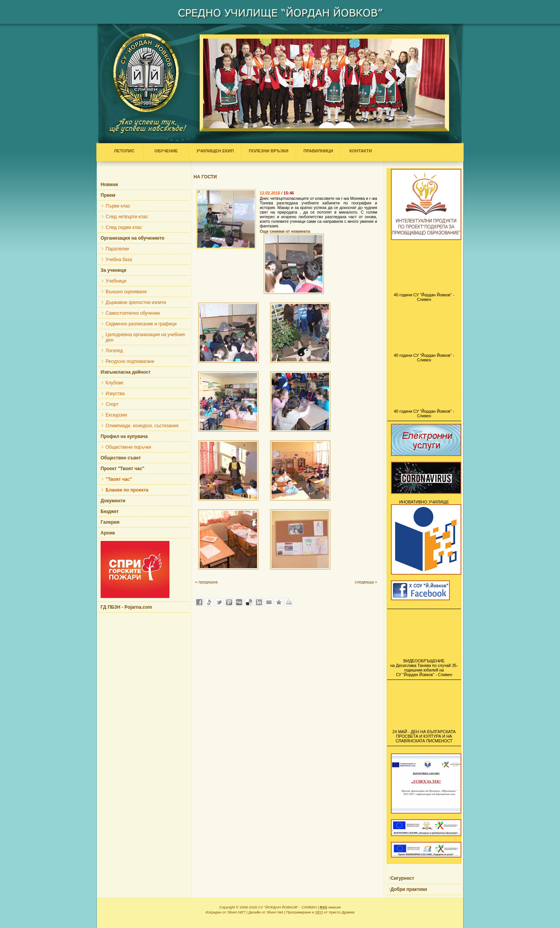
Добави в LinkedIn (259, 602)
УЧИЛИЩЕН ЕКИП (215, 151)
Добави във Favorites (279, 602)
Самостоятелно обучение (133, 313)
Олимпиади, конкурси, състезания (142, 426)
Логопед (114, 351)
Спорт (112, 404)
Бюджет (110, 511)
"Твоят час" (119, 479)
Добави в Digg (239, 602)
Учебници (116, 281)
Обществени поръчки (128, 447)
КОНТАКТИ (359, 151)
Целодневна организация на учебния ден (145, 337)
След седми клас (124, 227)
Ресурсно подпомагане (130, 361)
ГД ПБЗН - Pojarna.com (126, 607)
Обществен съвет (121, 458)
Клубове (115, 383)
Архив (108, 533)
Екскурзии (116, 415)
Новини (109, 185)
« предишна (206, 582)
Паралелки (117, 249)
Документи (113, 501)
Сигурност (402, 878)
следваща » (366, 582)
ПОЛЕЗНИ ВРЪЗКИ (269, 151)
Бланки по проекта (127, 490)
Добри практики (409, 889)
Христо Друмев (342, 912)
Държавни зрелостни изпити (136, 302)
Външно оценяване (126, 292)
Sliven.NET (236, 912)
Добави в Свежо (209, 602)
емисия (330, 907)
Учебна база (119, 260)
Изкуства (115, 394)
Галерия (110, 522)
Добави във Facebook (199, 602)
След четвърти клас (127, 217)
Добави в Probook (229, 602)
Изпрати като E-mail (269, 602)
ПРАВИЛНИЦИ (318, 151)
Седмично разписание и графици (141, 324)
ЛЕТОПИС (126, 151)
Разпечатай (289, 602)
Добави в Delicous (249, 602)
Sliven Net (275, 912)
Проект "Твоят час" (122, 469)
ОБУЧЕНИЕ (166, 151)
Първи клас (118, 206)
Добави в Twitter (219, 602)
